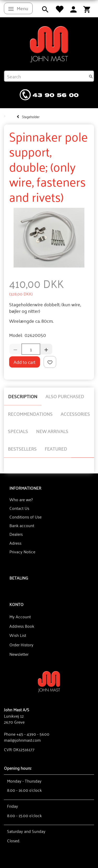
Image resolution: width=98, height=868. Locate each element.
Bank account (22, 525)
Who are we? (21, 499)
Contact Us (19, 508)
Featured (56, 449)
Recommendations (30, 414)
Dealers (16, 534)
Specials (18, 431)
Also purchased (65, 396)
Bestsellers (22, 449)
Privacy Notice (22, 552)
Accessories (75, 414)
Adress (15, 543)
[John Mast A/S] (49, 681)
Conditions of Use (25, 517)
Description (23, 396)
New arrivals (52, 431)
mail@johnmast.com (22, 740)
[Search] (91, 76)
